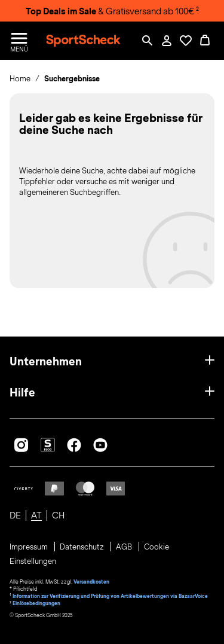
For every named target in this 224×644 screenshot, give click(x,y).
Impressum (30, 547)
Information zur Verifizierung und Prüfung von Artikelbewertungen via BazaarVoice (110, 596)
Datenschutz (83, 547)
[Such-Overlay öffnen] (148, 41)
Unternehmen (46, 361)
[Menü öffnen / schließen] (19, 41)
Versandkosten (91, 582)
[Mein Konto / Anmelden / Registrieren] (167, 41)
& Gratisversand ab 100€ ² (112, 11)
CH (58, 515)
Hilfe (22, 393)
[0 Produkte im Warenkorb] (205, 41)
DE (15, 515)
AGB (125, 547)
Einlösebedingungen (36, 603)
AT (36, 515)
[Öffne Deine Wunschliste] (186, 41)
